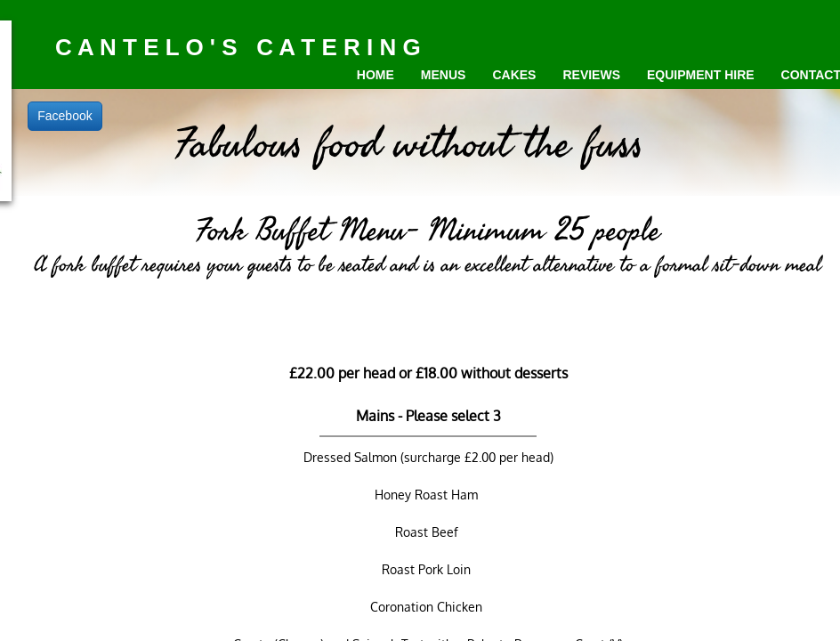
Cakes (514, 75)
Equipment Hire (701, 75)
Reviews (591, 75)
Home (376, 75)
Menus (444, 75)
